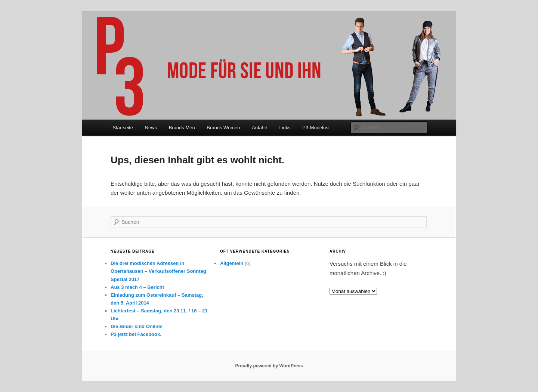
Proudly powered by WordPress (269, 366)
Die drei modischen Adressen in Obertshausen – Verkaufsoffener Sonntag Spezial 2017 (158, 271)
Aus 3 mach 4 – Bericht (137, 287)
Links (285, 128)
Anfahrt (260, 128)
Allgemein (232, 263)
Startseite (123, 128)
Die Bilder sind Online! (137, 326)
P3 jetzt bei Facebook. (136, 334)
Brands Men (182, 128)
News (151, 128)
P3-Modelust (316, 128)
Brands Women (223, 128)
